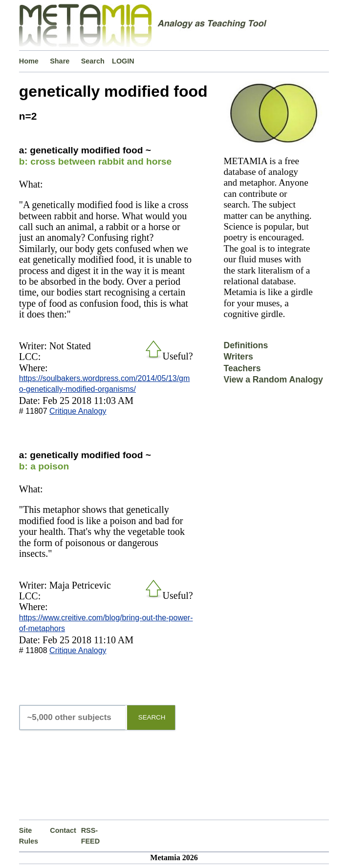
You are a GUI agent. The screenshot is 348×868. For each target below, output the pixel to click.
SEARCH (152, 717)
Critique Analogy (78, 411)
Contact (63, 830)
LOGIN (123, 61)
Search (93, 61)
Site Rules (29, 836)
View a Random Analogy (273, 380)
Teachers (242, 368)
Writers (238, 357)
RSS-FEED (90, 836)
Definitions (246, 345)
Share (60, 61)
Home (29, 61)
